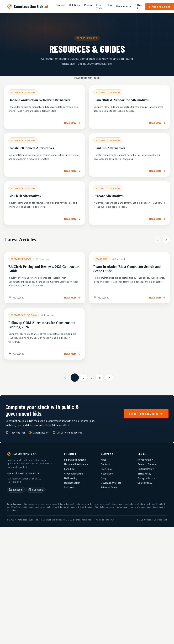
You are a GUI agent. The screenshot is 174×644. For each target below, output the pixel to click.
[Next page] (109, 378)
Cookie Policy (145, 483)
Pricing (88, 5)
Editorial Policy (146, 469)
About (104, 460)
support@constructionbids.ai (23, 473)
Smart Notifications (75, 460)
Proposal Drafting (74, 473)
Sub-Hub (69, 487)
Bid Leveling (71, 478)
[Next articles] (166, 240)
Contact (105, 464)
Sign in (140, 7)
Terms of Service (147, 464)
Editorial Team (109, 487)
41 (99, 377)
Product (60, 5)
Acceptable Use (146, 478)
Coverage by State (111, 483)
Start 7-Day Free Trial (146, 414)
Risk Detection (72, 483)
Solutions (75, 5)
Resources (124, 6)
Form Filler (70, 469)
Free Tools (99, 7)
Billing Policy (144, 473)
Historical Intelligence (76, 464)
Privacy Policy (145, 460)
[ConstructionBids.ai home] (27, 7)
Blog (109, 5)
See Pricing (146, 425)
